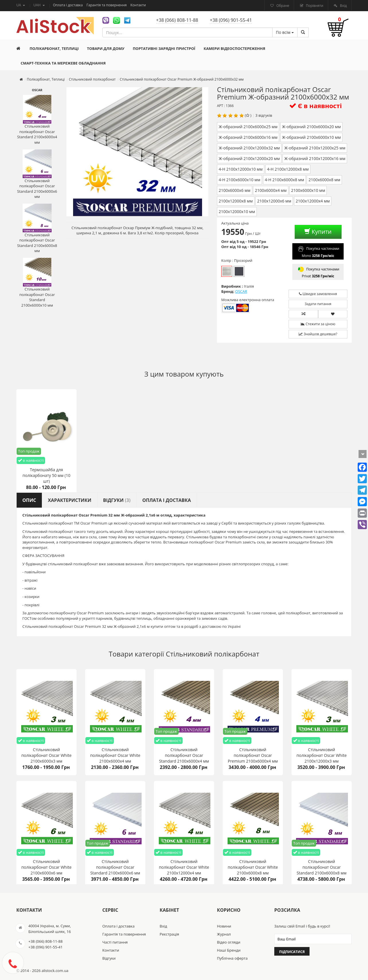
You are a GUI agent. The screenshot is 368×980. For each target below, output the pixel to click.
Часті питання (115, 942)
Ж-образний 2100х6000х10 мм (311, 137)
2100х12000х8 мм (236, 201)
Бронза (239, 271)
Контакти (138, 5)
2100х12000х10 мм (237, 212)
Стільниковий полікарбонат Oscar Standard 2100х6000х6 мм (37, 174)
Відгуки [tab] (117, 500)
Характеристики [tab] (70, 500)
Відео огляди (229, 942)
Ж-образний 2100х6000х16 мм (248, 137)
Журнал (224, 934)
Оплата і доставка (68, 5)
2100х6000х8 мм (324, 180)
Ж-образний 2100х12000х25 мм (315, 148)
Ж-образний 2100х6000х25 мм (248, 127)
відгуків (265, 115)
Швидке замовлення (318, 294)
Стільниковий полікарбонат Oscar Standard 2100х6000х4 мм (37, 120)
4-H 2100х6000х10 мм (239, 180)
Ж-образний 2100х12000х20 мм (249, 158)
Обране (282, 6)
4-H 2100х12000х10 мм (241, 169)
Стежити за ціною (318, 324)
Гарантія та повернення (107, 5)
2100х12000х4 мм (313, 201)
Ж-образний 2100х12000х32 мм (249, 148)
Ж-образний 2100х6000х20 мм (311, 127)
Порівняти (314, 6)
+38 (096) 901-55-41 (231, 20)
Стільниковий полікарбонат (213, 654)
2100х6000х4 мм (271, 190)
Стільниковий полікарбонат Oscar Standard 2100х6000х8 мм (37, 229)
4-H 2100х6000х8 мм (284, 180)
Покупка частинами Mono (318, 251)
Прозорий (227, 271)
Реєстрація (169, 934)
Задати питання (318, 304)
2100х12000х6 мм (274, 201)
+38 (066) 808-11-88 (177, 20)
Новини (224, 926)
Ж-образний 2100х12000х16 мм (315, 158)
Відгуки (109, 958)
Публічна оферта (232, 958)
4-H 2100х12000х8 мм (288, 169)
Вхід (343, 6)
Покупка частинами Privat (318, 272)
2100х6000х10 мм (308, 190)
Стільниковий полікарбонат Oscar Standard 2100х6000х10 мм (37, 283)
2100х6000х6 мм (235, 190)
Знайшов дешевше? (318, 334)
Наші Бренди (229, 950)
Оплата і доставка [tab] (167, 500)
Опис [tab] (29, 500)
